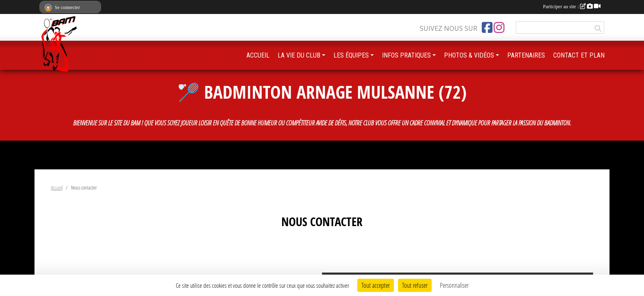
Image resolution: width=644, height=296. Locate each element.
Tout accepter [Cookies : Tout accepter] (376, 285)
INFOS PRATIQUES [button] (406, 55)
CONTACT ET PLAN (579, 55)
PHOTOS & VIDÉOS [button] (469, 55)
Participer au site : (572, 7)
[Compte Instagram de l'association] (499, 28)
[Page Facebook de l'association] (487, 28)
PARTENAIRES (526, 55)
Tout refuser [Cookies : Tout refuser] (415, 285)
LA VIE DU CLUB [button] (299, 55)
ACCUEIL (258, 55)
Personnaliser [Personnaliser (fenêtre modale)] (454, 285)
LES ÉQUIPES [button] (351, 55)
